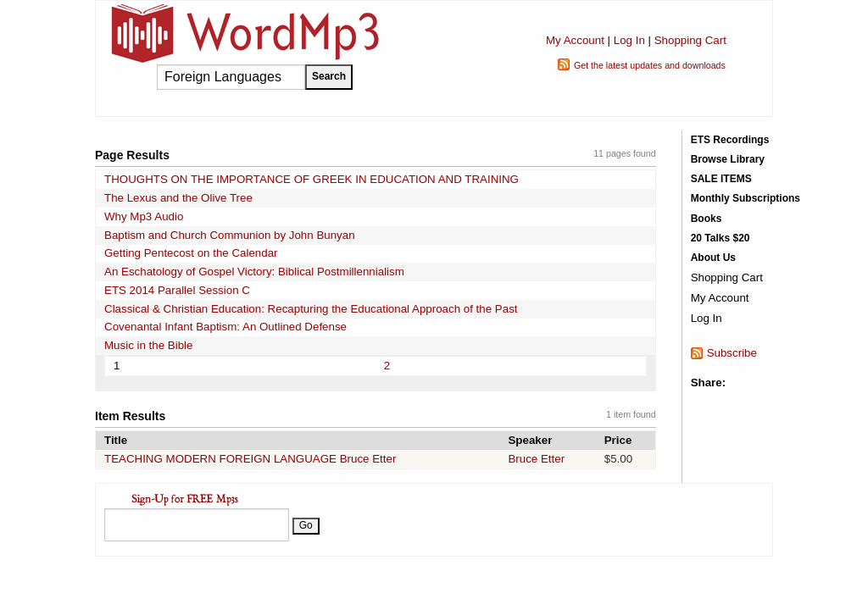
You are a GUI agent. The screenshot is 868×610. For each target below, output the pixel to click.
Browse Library (728, 159)
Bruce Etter (536, 459)
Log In (629, 40)
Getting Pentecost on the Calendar (191, 253)
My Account (575, 40)
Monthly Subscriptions (746, 198)
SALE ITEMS (721, 179)
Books (707, 219)
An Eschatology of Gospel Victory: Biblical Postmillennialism (254, 272)
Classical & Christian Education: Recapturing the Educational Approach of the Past (311, 309)
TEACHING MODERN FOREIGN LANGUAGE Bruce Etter (250, 459)
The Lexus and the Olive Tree (178, 198)
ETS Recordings (730, 140)
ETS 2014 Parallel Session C (177, 290)
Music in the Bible (148, 345)
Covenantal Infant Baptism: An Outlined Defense (225, 327)
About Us (713, 258)
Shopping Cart (690, 40)
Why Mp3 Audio (144, 216)
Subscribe (732, 353)
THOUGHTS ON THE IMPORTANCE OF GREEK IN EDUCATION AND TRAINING (312, 179)
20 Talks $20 (721, 238)
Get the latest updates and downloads (650, 65)
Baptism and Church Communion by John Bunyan (230, 235)
